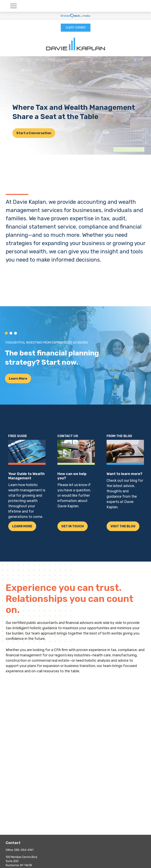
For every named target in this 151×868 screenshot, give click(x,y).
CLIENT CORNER (76, 28)
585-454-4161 (24, 850)
